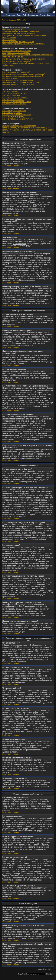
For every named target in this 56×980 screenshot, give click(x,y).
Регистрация (10, 15)
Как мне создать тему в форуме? (16, 72)
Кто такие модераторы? (12, 113)
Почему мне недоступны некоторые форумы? (21, 82)
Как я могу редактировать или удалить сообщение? (24, 74)
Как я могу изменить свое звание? (17, 61)
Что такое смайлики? (11, 95)
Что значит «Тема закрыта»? (14, 104)
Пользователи (33, 15)
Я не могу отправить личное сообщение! (19, 126)
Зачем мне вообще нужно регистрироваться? (21, 31)
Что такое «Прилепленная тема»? (17, 102)
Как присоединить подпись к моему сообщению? (23, 76)
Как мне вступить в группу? (14, 117)
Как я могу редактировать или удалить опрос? (22, 80)
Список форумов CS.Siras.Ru (14, 20)
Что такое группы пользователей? (17, 115)
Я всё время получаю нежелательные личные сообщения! (27, 128)
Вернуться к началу (11, 166)
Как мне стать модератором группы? (18, 119)
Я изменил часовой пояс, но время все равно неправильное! (28, 55)
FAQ (24, 15)
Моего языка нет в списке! (13, 57)
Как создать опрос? (10, 78)
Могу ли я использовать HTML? (15, 93)
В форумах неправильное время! (16, 53)
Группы (42, 15)
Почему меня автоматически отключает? (19, 33)
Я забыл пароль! (9, 40)
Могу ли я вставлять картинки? (15, 98)
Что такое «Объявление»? (13, 100)
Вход (49, 15)
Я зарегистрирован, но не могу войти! (18, 42)
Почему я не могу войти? (13, 29)
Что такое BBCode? (11, 91)
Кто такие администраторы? (14, 111)
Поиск (19, 15)
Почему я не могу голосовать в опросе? (19, 84)
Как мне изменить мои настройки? (17, 51)
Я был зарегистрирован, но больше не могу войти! (23, 44)
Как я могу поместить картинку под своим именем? (24, 59)
